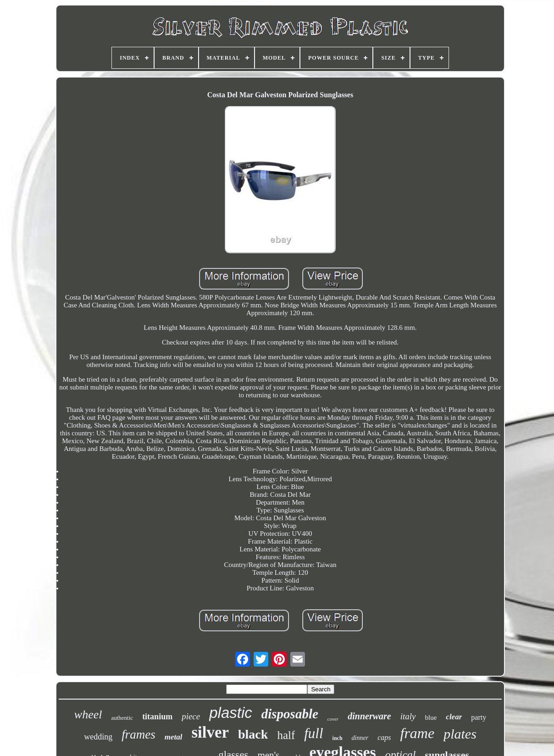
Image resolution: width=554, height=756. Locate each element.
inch (338, 738)
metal (174, 737)
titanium (157, 717)
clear (454, 717)
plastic (231, 713)
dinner (360, 738)
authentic (122, 718)
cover (333, 719)
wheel (88, 714)
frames (138, 734)
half (286, 735)
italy (408, 716)
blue (431, 717)
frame (418, 733)
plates (460, 734)
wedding (98, 737)
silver (210, 732)
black (253, 734)
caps (384, 737)
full (313, 733)
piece (191, 716)
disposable (290, 714)
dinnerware (369, 716)
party (479, 717)
